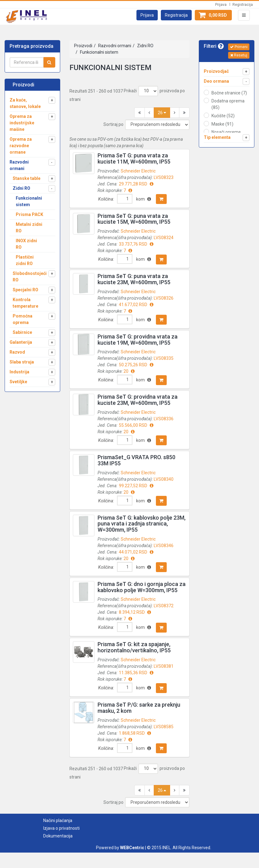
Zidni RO (145, 46)
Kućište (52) (223, 116)
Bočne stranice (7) (229, 93)
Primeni (239, 47)
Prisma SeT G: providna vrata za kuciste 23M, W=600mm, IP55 (138, 400)
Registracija (243, 5)
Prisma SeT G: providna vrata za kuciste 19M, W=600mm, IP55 (138, 340)
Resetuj (239, 55)
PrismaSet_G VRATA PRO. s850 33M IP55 (136, 460)
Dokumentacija (58, 836)
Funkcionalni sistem (99, 52)
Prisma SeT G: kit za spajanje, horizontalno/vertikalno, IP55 (134, 647)
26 (162, 113)
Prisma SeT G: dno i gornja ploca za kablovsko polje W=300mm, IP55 (142, 587)
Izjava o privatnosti (61, 828)
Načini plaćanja (58, 820)
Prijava (221, 5)
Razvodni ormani (114, 46)
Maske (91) (222, 124)
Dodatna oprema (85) (228, 104)
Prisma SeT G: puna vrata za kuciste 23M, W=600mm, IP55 (134, 279)
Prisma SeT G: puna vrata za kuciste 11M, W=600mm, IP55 (134, 158)
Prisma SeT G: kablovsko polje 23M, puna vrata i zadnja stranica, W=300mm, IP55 (142, 524)
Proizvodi (83, 46)
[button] (147, 15)
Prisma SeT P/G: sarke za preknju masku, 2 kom (139, 708)
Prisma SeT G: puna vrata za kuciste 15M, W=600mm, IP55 (134, 219)
